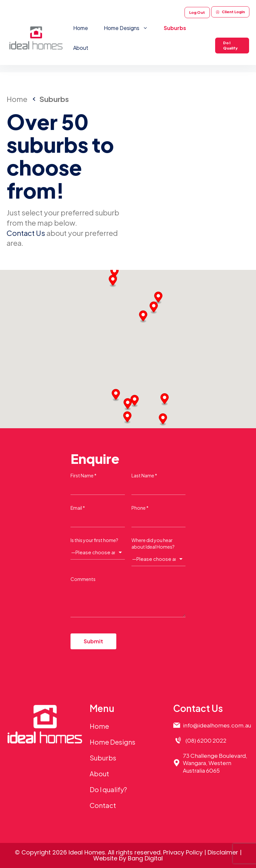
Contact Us (26, 233)
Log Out (197, 12)
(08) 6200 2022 (206, 740)
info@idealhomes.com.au (217, 725)
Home (81, 28)
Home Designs (130, 28)
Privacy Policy (183, 852)
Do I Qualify (230, 45)
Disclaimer (223, 852)
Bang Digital (145, 858)
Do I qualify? (108, 789)
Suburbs (175, 28)
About (81, 48)
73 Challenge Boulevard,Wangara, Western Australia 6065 (215, 763)
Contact (103, 805)
